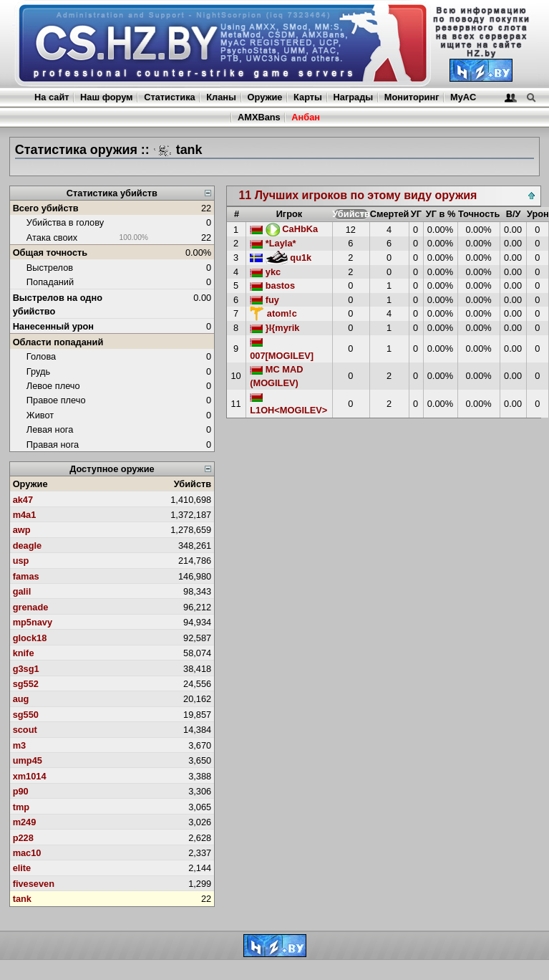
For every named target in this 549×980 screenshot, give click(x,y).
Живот (40, 415)
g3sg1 (26, 669)
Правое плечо (56, 400)
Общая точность (50, 253)
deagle (28, 546)
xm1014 (30, 776)
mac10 (27, 853)
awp (22, 530)
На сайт (52, 97)
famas (26, 576)
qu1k (281, 258)
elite (22, 868)
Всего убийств (46, 208)
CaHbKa (284, 229)
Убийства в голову (65, 222)
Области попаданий (58, 342)
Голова (41, 356)
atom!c (273, 313)
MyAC (463, 97)
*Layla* (273, 243)
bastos (272, 285)
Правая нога (53, 445)
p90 (21, 791)
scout (25, 730)
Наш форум (107, 97)
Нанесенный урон (53, 326)
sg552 (26, 684)
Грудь (38, 371)
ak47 (23, 500)
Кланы (221, 97)
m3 (20, 745)
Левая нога (50, 429)
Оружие (265, 97)
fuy (264, 300)
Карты (308, 97)
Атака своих (52, 237)
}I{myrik (274, 328)
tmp (21, 807)
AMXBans (259, 117)
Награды (354, 97)
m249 (25, 822)
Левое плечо (53, 386)
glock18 (30, 638)
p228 (23, 838)
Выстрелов (50, 268)
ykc (265, 272)
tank (22, 899)
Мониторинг (412, 97)
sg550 (26, 715)
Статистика (170, 97)
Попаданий (50, 282)
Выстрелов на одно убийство (58, 304)
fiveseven (34, 884)
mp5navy (33, 622)
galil (22, 591)
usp (21, 561)
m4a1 (25, 515)
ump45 (28, 760)
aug (21, 699)
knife (24, 653)
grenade (31, 607)
